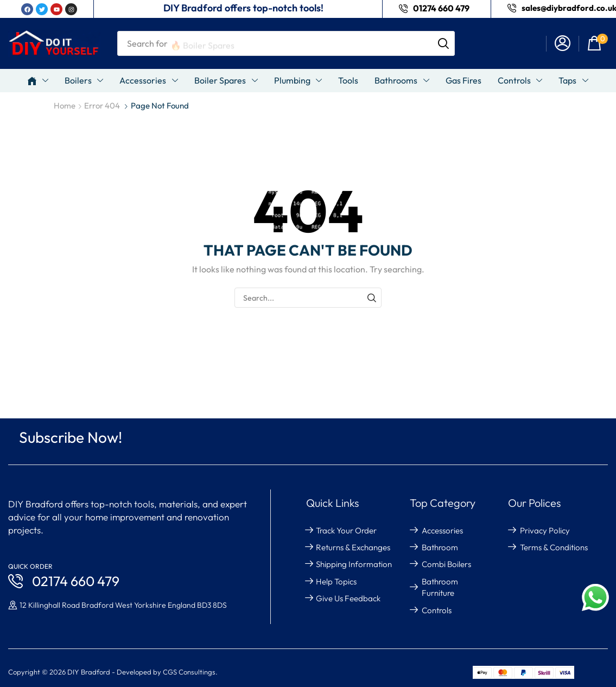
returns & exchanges (353, 547)
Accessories (442, 530)
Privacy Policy (545, 530)
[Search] (443, 43)
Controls (437, 610)
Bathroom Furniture (440, 587)
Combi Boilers (446, 564)
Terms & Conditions (554, 547)
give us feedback (348, 598)
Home (65, 106)
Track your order (346, 530)
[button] (563, 44)
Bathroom (440, 547)
